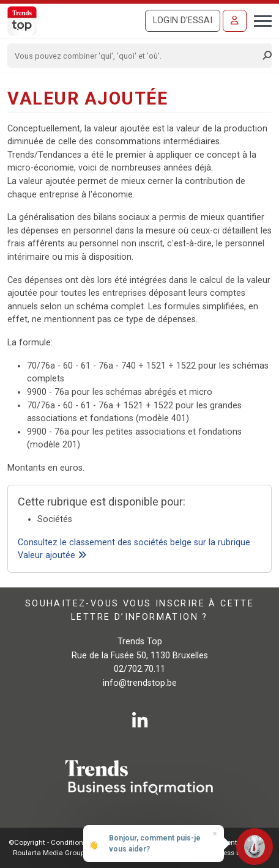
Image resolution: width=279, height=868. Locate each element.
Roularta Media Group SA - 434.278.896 (76, 853)
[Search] (136, 56)
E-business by (233, 853)
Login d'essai (183, 20)
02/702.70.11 (139, 669)
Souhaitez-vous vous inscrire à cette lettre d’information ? (139, 610)
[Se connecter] (235, 21)
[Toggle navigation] (259, 20)
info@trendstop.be (140, 683)
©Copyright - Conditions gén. (56, 842)
